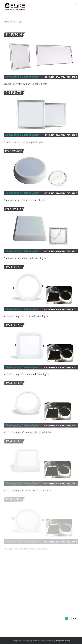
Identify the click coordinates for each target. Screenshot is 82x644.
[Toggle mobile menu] (77, 4)
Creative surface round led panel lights (24, 200)
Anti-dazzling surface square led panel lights (28, 491)
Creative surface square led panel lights (25, 258)
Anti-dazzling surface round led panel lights (28, 432)
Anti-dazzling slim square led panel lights (26, 374)
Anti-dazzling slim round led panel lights (26, 316)
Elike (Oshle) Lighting (63, 641)
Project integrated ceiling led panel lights (25, 84)
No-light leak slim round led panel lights (26, 549)
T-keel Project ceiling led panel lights (24, 142)
